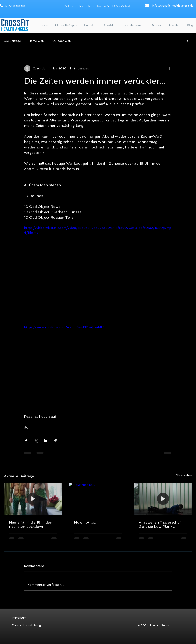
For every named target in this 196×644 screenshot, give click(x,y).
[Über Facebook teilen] (26, 441)
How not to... (85, 522)
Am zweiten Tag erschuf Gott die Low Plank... (160, 524)
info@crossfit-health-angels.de (173, 6)
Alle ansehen (184, 475)
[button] (66, 25)
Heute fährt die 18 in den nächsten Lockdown (31, 524)
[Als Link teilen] (55, 441)
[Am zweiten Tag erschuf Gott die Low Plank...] (163, 499)
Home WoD (37, 41)
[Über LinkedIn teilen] (45, 441)
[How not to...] (98, 499)
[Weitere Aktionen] (170, 68)
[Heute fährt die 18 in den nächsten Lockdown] (33, 499)
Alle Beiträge (12, 41)
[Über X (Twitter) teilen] (36, 441)
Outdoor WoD (62, 41)
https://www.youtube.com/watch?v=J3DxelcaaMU (64, 327)
